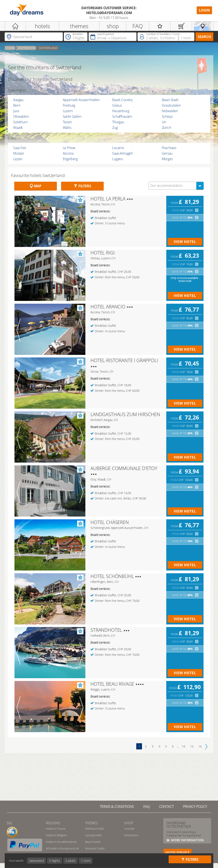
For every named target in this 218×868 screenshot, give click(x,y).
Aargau (18, 100)
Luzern (68, 111)
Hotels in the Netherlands (61, 842)
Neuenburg (121, 111)
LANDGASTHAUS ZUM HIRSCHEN (125, 414)
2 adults (71, 861)
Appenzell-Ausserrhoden (81, 100)
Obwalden (21, 116)
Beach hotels (93, 842)
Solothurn (20, 122)
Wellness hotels (95, 829)
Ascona (68, 153)
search (204, 37)
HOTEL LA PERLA (108, 199)
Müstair (19, 153)
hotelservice (177, 853)
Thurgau (118, 122)
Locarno (118, 148)
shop (113, 26)
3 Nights (55, 861)
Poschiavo (169, 148)
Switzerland (48, 48)
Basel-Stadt (170, 100)
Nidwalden (170, 111)
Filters (82, 186)
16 (200, 746)
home (10, 48)
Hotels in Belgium (56, 835)
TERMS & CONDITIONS (117, 807)
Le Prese (69, 148)
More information (187, 840)
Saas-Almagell (122, 153)
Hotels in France (56, 829)
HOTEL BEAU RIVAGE (112, 684)
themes (79, 26)
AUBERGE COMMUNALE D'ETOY (124, 468)
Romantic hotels (95, 848)
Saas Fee (20, 148)
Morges (167, 159)
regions (53, 823)
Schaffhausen (122, 116)
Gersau (167, 153)
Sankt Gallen (72, 116)
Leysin (18, 159)
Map (36, 186)
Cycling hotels (93, 835)
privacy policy (195, 807)
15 (192, 746)
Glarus (117, 105)
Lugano (118, 159)
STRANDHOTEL (106, 630)
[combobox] (176, 186)
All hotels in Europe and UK (62, 848)
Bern (17, 105)
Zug (115, 128)
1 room (86, 861)
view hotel (185, 242)
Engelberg (70, 159)
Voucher (129, 829)
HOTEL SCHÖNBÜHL (112, 576)
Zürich (166, 128)
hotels (42, 26)
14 (183, 746)
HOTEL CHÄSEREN (110, 522)
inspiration (26, 48)
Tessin (67, 122)
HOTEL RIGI (103, 253)
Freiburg (69, 105)
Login (204, 10)
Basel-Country (122, 100)
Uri (164, 122)
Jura (16, 111)
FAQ (138, 26)
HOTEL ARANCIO (108, 306)
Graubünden (171, 105)
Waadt (18, 128)
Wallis (67, 128)
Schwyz (167, 116)
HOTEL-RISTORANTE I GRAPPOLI (124, 360)
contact (166, 807)
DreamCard (131, 835)
